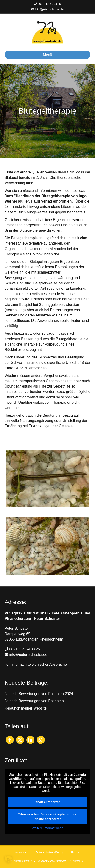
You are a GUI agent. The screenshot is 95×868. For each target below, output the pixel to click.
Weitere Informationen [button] (47, 828)
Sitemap (75, 853)
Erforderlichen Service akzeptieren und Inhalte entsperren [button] (47, 816)
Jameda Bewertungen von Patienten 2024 (39, 694)
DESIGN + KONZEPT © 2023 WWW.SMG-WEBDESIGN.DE (47, 861)
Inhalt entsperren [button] (47, 802)
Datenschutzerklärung (49, 853)
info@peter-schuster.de (47, 9)
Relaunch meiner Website (26, 708)
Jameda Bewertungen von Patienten (34, 701)
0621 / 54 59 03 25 (47, 4)
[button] (10, 740)
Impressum (21, 853)
